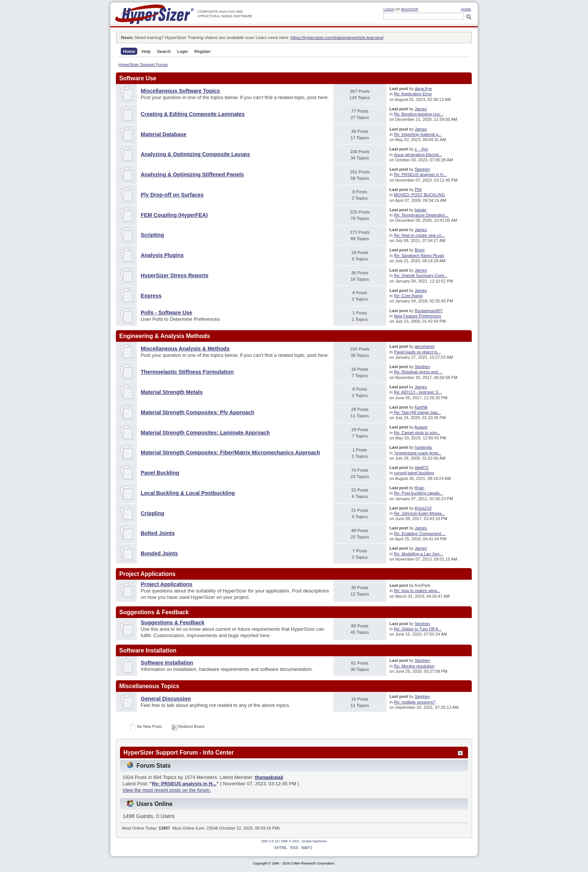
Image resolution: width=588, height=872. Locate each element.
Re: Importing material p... (418, 134)
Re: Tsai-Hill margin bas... (417, 412)
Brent (420, 250)
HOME (466, 9)
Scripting (152, 235)
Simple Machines (314, 841)
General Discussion (166, 699)
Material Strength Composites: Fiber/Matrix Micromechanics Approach (230, 453)
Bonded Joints (159, 553)
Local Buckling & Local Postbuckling (188, 493)
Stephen (422, 169)
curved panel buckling (414, 473)
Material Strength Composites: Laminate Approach (205, 433)
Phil (418, 189)
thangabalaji (269, 777)
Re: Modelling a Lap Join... (418, 554)
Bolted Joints (158, 533)
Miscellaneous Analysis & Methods (185, 349)
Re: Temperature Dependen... (421, 215)
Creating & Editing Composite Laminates (193, 114)
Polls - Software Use (166, 313)
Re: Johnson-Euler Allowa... (419, 513)
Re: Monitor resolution (414, 666)
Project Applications (166, 584)
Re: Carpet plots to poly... (417, 433)
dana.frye (423, 89)
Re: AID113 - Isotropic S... (418, 392)
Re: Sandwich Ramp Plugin (419, 256)
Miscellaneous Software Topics (180, 91)
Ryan (420, 488)
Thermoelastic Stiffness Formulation (187, 372)
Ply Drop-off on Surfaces (172, 195)
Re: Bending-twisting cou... (418, 114)
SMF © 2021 (291, 841)
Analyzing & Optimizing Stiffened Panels (192, 174)
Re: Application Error (413, 94)
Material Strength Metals (172, 392)
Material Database (163, 134)
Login (388, 9)
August (421, 427)
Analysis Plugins (162, 255)
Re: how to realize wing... (417, 591)
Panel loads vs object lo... (417, 352)
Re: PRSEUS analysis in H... (420, 174)
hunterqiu (423, 447)
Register (409, 9)
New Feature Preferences (417, 316)
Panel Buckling (160, 473)
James (421, 109)
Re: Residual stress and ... (418, 372)
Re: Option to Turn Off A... (418, 629)
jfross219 (423, 508)
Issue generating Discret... (418, 155)
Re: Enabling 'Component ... (420, 534)
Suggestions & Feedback (172, 622)
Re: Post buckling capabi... (418, 493)
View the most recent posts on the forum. (167, 790)
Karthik (421, 407)
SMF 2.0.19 (270, 841)
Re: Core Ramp (408, 296)
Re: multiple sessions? (415, 702)
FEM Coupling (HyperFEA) (174, 215)
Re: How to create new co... (419, 235)
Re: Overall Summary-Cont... (420, 275)
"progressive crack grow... (417, 453)
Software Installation (167, 663)
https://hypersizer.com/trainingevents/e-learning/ (337, 37)
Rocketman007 (429, 311)
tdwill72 (422, 468)
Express (151, 296)
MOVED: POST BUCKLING (419, 195)
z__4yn (421, 149)
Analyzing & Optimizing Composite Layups (195, 154)
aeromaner (425, 346)
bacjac (421, 210)
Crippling (152, 513)
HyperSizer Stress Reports (174, 275)
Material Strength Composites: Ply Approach (197, 412)
